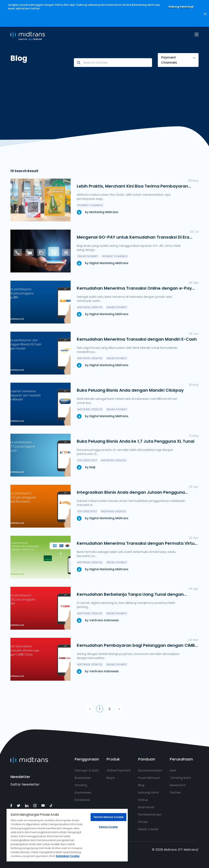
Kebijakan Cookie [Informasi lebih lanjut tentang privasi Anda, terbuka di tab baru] (68, 856)
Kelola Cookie (148, 829)
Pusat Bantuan (149, 778)
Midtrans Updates (90, 307)
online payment (88, 256)
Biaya (111, 778)
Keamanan (146, 807)
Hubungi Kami (149, 792)
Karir (173, 770)
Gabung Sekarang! (181, 7)
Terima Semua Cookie (108, 817)
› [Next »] (119, 709)
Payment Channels (169, 60)
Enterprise (82, 800)
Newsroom (178, 785)
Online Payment (119, 770)
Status (143, 800)
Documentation (150, 770)
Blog (141, 785)
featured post (87, 460)
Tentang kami (180, 778)
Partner (175, 792)
